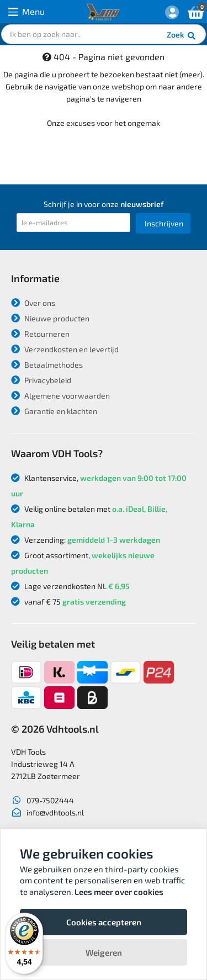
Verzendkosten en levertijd (65, 349)
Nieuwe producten (50, 318)
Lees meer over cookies (119, 892)
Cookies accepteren (104, 922)
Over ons (33, 303)
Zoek (182, 36)
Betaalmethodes (47, 365)
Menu (26, 12)
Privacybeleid (41, 380)
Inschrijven (164, 223)
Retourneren (40, 334)
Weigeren (104, 952)
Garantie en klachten (54, 411)
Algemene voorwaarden (60, 396)
